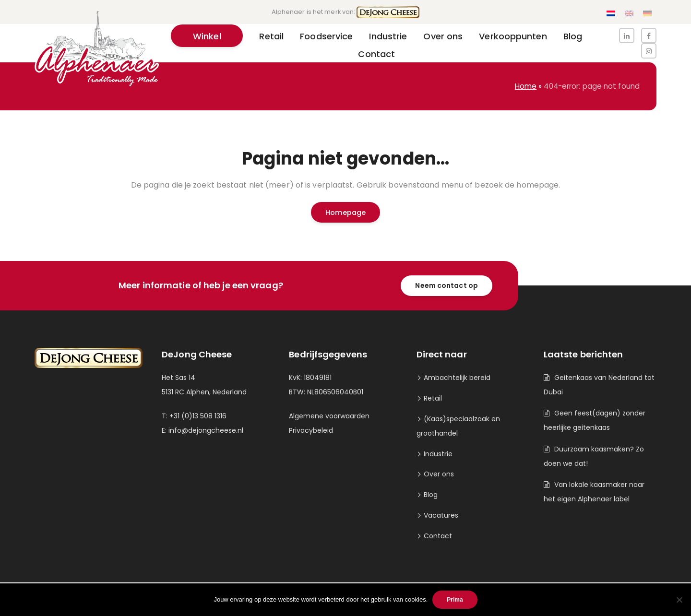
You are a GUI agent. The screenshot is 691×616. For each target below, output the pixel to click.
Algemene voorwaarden (329, 416)
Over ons (439, 474)
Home (526, 86)
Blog (431, 495)
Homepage (346, 213)
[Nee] (679, 600)
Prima (455, 600)
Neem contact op (447, 285)
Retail (433, 398)
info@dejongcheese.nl (206, 430)
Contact (438, 536)
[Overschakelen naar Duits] (647, 14)
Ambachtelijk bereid (457, 378)
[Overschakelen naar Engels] (629, 14)
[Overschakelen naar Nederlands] (611, 14)
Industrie (438, 454)
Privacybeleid (311, 430)
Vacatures (441, 515)
